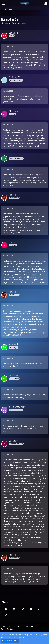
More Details (7, 641)
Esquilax (7, 23)
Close (16, 641)
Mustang (26, 478)
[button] (3, 3)
